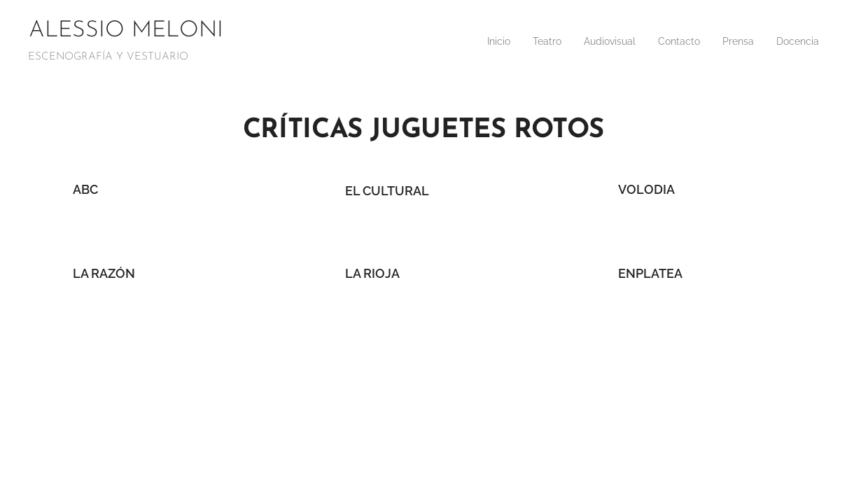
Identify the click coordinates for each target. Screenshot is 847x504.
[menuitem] (711, 43)
